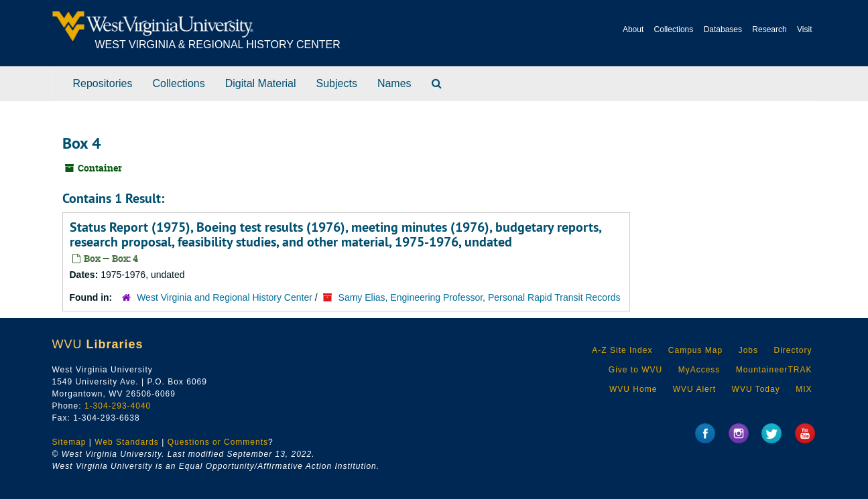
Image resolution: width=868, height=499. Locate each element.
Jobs (748, 350)
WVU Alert (694, 389)
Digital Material (261, 83)
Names (394, 83)
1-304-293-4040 (118, 406)
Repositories (103, 83)
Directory (793, 350)
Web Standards (127, 442)
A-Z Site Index (622, 350)
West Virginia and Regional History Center (225, 297)
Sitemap (69, 442)
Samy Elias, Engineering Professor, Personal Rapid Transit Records (480, 297)
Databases (723, 29)
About (633, 29)
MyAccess (699, 370)
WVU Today (756, 389)
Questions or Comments (218, 442)
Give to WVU (635, 370)
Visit (804, 29)
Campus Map (695, 350)
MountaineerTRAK (774, 370)
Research (769, 29)
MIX (804, 389)
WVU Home (633, 389)
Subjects (337, 83)
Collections (674, 29)
